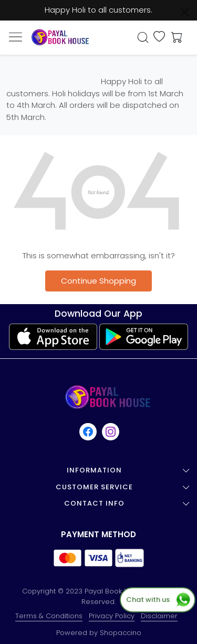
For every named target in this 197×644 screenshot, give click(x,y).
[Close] (185, 12)
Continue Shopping (98, 281)
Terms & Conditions (49, 616)
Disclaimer (159, 616)
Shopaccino (121, 633)
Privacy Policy (112, 616)
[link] (143, 37)
